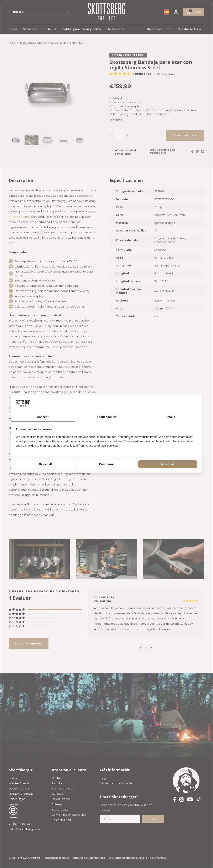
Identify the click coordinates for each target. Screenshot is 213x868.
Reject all (45, 464)
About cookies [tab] (106, 417)
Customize (107, 464)
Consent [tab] (43, 417)
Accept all (168, 464)
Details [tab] (170, 417)
